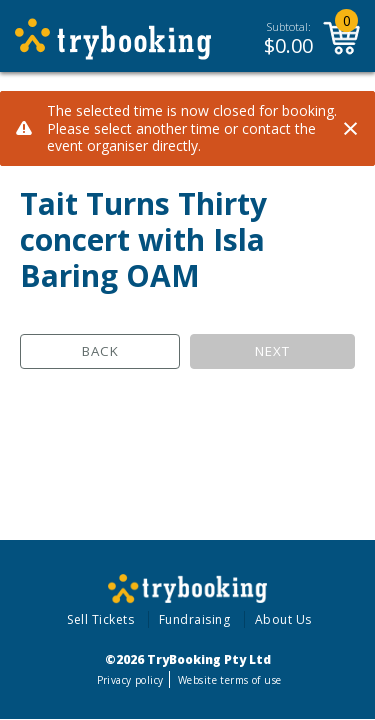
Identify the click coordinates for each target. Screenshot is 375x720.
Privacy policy (130, 680)
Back (100, 351)
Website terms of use (229, 680)
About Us (283, 619)
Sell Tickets (100, 619)
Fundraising (195, 619)
